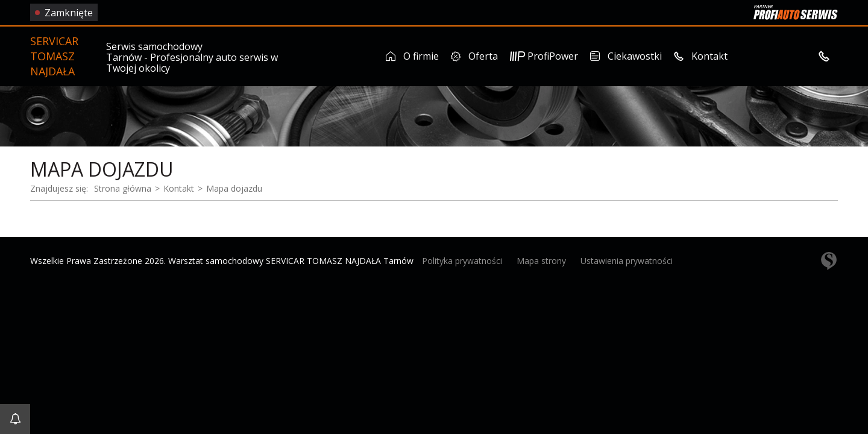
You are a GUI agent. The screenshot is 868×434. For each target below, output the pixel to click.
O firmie (412, 56)
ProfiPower (544, 56)
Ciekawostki (626, 56)
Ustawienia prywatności (627, 261)
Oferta (474, 56)
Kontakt (701, 56)
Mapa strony (541, 261)
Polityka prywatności (462, 261)
